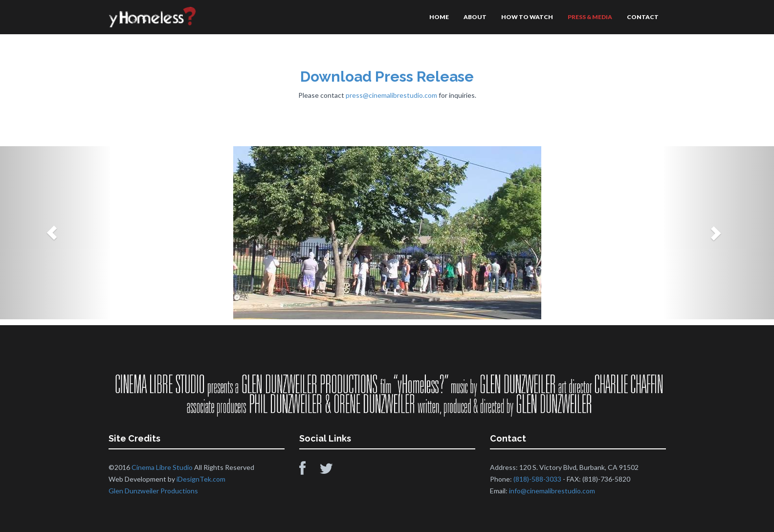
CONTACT (643, 17)
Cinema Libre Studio (162, 467)
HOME (439, 17)
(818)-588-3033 (537, 479)
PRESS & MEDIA (590, 17)
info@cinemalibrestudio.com (552, 491)
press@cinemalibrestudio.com (391, 95)
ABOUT (475, 17)
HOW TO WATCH (527, 17)
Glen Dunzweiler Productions (153, 491)
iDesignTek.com (201, 479)
